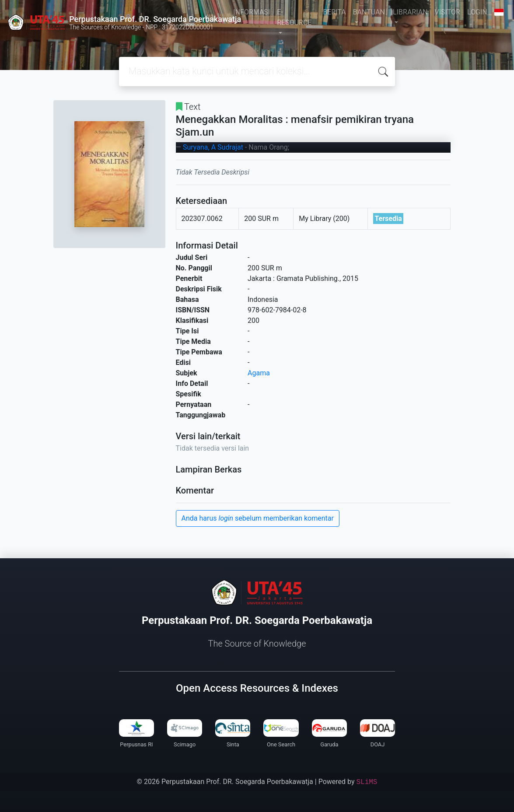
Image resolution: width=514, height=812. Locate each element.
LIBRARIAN (410, 12)
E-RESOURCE (294, 17)
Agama (259, 373)
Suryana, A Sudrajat (213, 147)
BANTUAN (369, 12)
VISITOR (448, 12)
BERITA (334, 12)
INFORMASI (252, 12)
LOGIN (477, 12)
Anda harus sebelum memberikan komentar (258, 518)
